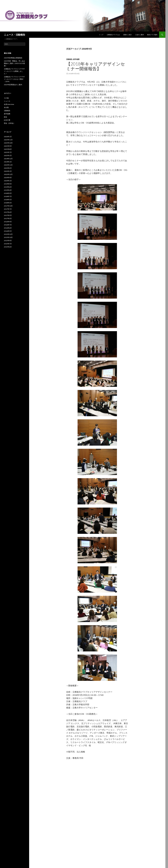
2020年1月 (8, 181)
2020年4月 (8, 178)
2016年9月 (8, 222)
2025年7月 (8, 152)
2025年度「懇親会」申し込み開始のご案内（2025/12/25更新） (14, 63)
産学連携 (76, 59)
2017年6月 (8, 212)
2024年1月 (8, 162)
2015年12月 (8, 234)
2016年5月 (8, 231)
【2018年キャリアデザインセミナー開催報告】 (96, 66)
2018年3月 (8, 203)
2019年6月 (8, 187)
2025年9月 (8, 146)
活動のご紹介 (127, 35)
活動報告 (69, 59)
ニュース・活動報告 (15, 35)
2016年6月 (8, 228)
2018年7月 (8, 196)
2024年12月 (8, 159)
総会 (6, 117)
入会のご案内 (140, 35)
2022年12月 (8, 174)
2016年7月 (8, 225)
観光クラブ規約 (152, 35)
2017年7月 (8, 209)
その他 (6, 98)
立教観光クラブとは (113, 35)
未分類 (6, 107)
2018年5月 (8, 200)
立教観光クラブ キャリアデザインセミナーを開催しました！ (14, 71)
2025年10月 (8, 143)
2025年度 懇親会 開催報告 (13, 58)
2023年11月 (8, 165)
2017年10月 (8, 206)
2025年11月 (8, 140)
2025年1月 (8, 155)
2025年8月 (8, 149)
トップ (101, 35)
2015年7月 (8, 244)
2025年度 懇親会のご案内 (13, 85)
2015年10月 (8, 237)
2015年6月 (8, 247)
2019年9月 (8, 184)
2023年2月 (8, 168)
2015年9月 (8, 241)
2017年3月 (8, 218)
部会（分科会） (9, 123)
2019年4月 (8, 190)
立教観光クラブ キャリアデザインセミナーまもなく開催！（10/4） (14, 79)
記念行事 (7, 120)
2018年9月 (8, 193)
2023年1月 (8, 171)
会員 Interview (9, 104)
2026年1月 (8, 137)
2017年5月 (8, 215)
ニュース (7, 101)
